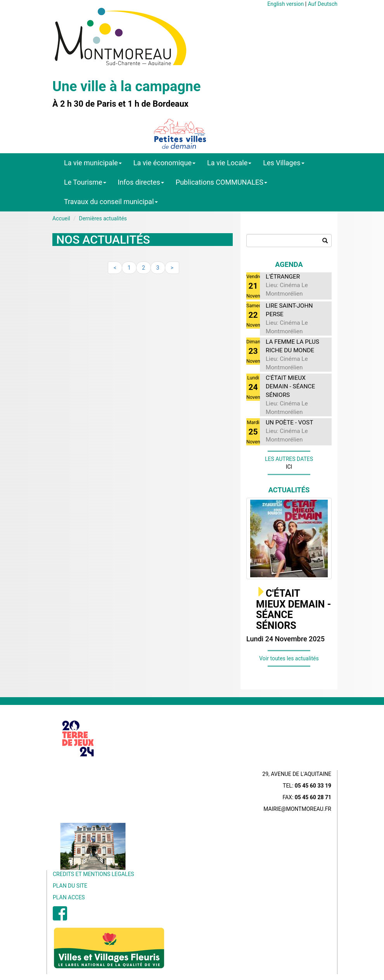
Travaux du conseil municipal (111, 202)
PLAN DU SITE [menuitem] (70, 886)
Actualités (289, 490)
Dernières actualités (103, 218)
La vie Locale (229, 163)
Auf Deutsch (323, 4)
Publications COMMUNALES (221, 182)
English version (285, 4)
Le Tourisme (85, 182)
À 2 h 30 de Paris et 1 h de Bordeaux (120, 104)
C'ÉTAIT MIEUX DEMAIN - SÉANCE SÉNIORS (294, 609)
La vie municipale (93, 163)
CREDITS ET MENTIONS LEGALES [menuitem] (93, 874)
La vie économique (164, 163)
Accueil (61, 218)
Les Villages (284, 163)
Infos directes (141, 182)
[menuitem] (60, 918)
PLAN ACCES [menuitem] (69, 897)
